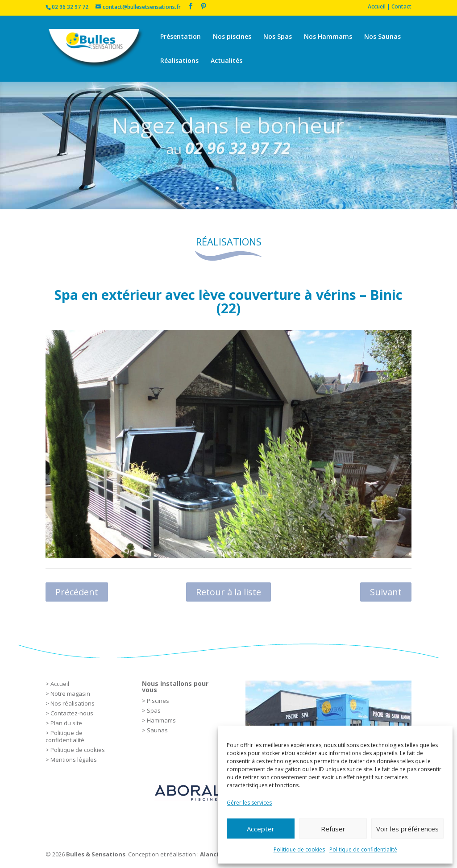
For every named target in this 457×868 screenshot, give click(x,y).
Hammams (161, 720)
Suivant (386, 592)
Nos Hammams (328, 37)
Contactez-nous (72, 713)
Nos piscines (232, 37)
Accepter (261, 829)
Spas (154, 710)
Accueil (60, 684)
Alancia (211, 854)
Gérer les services (249, 803)
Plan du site (66, 723)
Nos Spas (278, 37)
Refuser (333, 829)
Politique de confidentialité (363, 849)
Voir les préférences (407, 829)
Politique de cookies (299, 849)
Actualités (226, 61)
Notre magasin (70, 694)
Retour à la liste (228, 592)
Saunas (157, 730)
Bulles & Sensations (96, 854)
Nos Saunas (382, 37)
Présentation (181, 37)
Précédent (77, 592)
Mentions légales (74, 760)
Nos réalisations (73, 703)
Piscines (158, 701)
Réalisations (179, 61)
